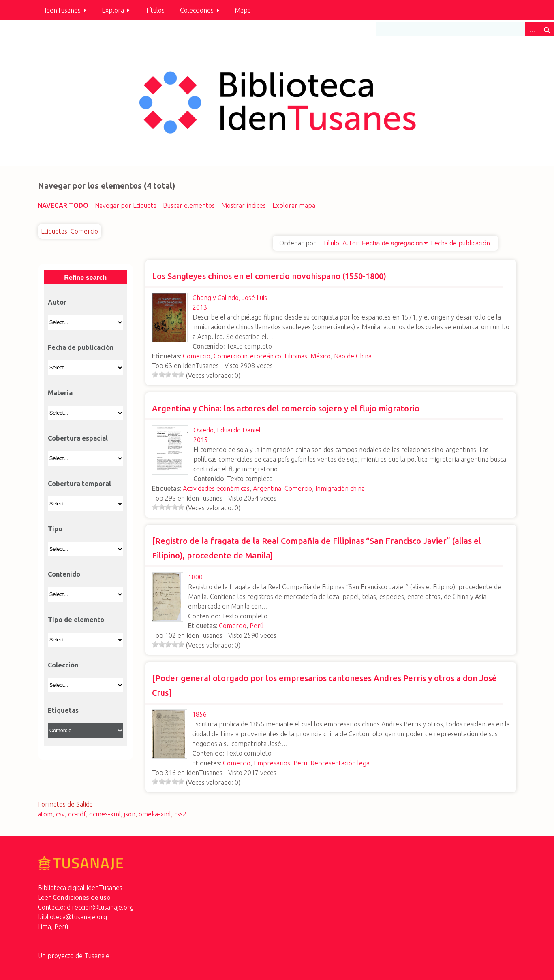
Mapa (243, 10)
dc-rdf (77, 814)
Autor (351, 243)
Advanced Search (532, 29)
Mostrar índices (244, 205)
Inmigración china (340, 488)
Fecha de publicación (460, 243)
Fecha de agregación (392, 243)
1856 (199, 714)
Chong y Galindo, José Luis (230, 298)
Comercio (197, 356)
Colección (63, 665)
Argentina (267, 488)
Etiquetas (63, 710)
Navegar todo (63, 205)
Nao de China (353, 356)
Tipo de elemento (76, 620)
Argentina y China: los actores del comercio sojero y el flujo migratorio (286, 408)
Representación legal (341, 763)
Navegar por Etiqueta (126, 205)
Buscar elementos (189, 205)
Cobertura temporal (79, 484)
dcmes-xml (105, 814)
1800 (195, 577)
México (321, 356)
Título (331, 243)
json (130, 814)
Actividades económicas (216, 488)
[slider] (168, 375)
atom (45, 814)
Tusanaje (97, 956)
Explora (113, 10)
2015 (201, 440)
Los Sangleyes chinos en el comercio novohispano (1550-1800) (269, 276)
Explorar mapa (294, 205)
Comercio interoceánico (247, 356)
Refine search (85, 278)
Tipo (55, 529)
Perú (257, 626)
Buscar (547, 29)
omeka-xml (155, 814)
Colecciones (197, 10)
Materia (60, 393)
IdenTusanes (63, 10)
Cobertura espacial (78, 438)
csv (60, 814)
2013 (200, 307)
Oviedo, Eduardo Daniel (227, 430)
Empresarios (272, 763)
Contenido (64, 574)
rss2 (180, 814)
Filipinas (296, 356)
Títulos (155, 10)
